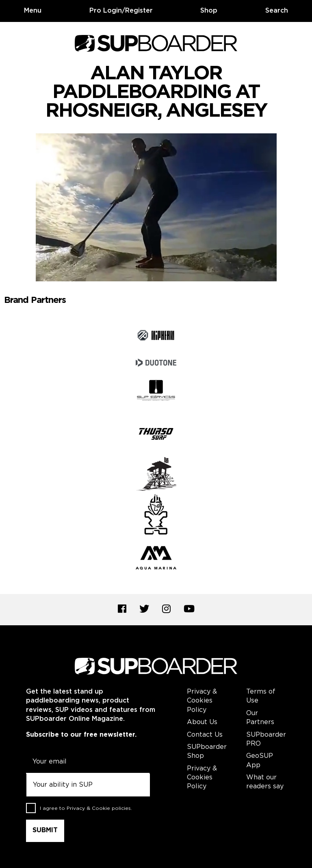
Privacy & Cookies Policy (202, 701)
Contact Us (205, 735)
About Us (202, 722)
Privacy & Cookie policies (99, 808)
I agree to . (86, 808)
